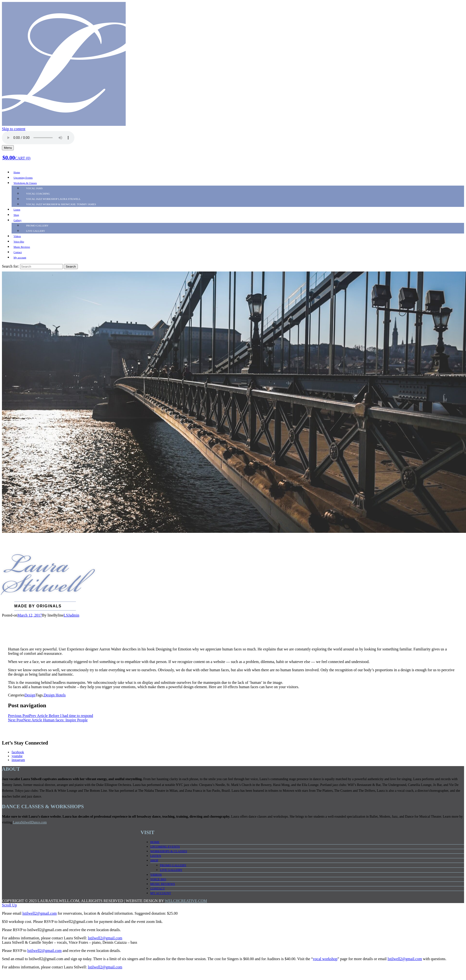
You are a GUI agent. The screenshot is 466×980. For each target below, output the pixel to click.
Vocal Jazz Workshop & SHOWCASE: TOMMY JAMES (61, 204)
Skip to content (14, 129)
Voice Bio (19, 241)
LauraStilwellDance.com (30, 822)
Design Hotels (55, 695)
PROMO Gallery (37, 226)
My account (20, 257)
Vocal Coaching (38, 194)
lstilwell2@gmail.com (39, 913)
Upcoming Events (23, 178)
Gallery (18, 220)
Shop (16, 215)
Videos (17, 236)
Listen (17, 210)
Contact (18, 252)
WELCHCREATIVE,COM (186, 901)
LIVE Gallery (36, 231)
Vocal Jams (34, 188)
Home (17, 172)
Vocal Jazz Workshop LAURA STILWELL (53, 199)
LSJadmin (71, 615)
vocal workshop (325, 959)
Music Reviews (22, 247)
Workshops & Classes (25, 183)
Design (30, 695)
